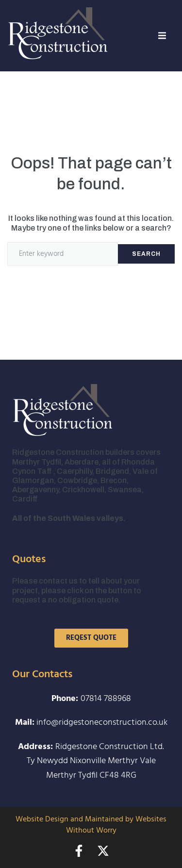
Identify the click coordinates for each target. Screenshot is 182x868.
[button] (162, 35)
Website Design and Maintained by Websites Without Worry (91, 825)
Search (146, 254)
